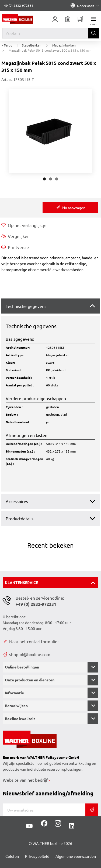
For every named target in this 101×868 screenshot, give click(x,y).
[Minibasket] (81, 19)
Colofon (12, 856)
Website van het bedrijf (25, 780)
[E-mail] (44, 810)
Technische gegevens (26, 306)
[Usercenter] (55, 19)
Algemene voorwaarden (76, 856)
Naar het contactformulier (31, 641)
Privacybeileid (37, 856)
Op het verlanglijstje (24, 225)
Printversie (15, 247)
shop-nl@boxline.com (27, 654)
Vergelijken (15, 236)
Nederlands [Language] (85, 6)
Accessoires (17, 501)
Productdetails (20, 518)
